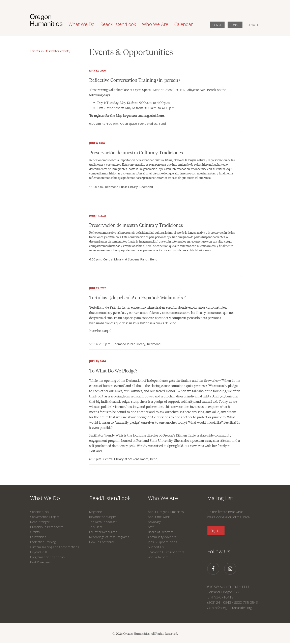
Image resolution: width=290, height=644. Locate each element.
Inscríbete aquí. (100, 331)
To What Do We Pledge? (113, 370)
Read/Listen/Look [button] (118, 24)
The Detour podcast (103, 522)
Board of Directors (161, 532)
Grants (35, 532)
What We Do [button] (81, 24)
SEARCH (253, 25)
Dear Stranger (40, 522)
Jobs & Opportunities (163, 542)
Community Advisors (162, 537)
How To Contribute (102, 542)
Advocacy (154, 522)
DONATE (235, 25)
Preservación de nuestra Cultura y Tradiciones (136, 152)
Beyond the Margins (103, 517)
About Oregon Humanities (166, 512)
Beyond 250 (39, 552)
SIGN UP (217, 25)
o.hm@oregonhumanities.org (231, 608)
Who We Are (163, 498)
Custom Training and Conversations (55, 547)
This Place (96, 527)
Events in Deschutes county (50, 51)
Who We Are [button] (155, 24)
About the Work (159, 517)
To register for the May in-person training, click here (126, 115)
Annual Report (158, 557)
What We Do (45, 498)
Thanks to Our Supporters (166, 552)
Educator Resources (103, 532)
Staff (151, 527)
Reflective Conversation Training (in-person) (135, 80)
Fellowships (38, 537)
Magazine (96, 512)
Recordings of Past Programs (109, 537)
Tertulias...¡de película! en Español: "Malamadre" (137, 297)
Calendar (184, 24)
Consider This (40, 512)
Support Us (156, 547)
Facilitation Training (43, 542)
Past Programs (40, 562)
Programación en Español (48, 557)
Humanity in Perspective (47, 527)
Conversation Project (45, 517)
